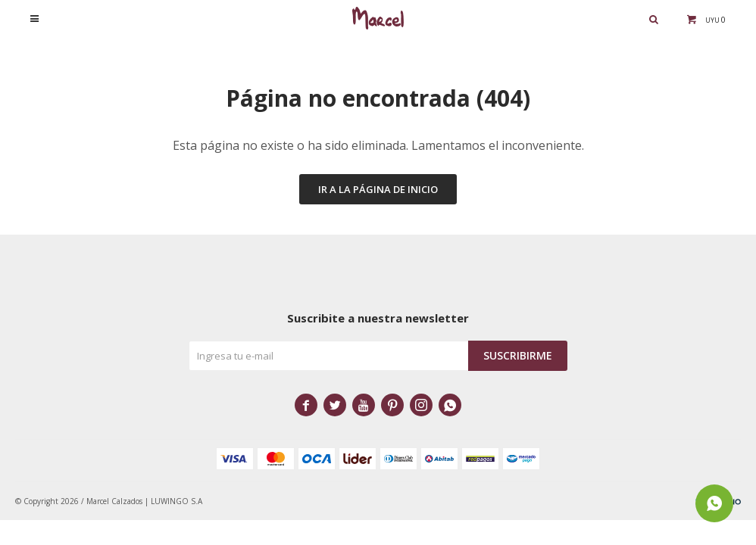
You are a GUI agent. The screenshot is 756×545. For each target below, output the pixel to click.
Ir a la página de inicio (378, 189)
